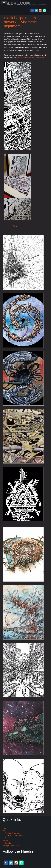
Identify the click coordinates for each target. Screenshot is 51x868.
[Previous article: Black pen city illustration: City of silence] (12, 226)
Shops (7, 838)
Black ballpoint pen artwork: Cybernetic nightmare (20, 22)
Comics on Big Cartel (14, 835)
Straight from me (12, 833)
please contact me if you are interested (31, 58)
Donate (8, 843)
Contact (5, 829)
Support (5, 840)
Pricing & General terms (11, 846)
